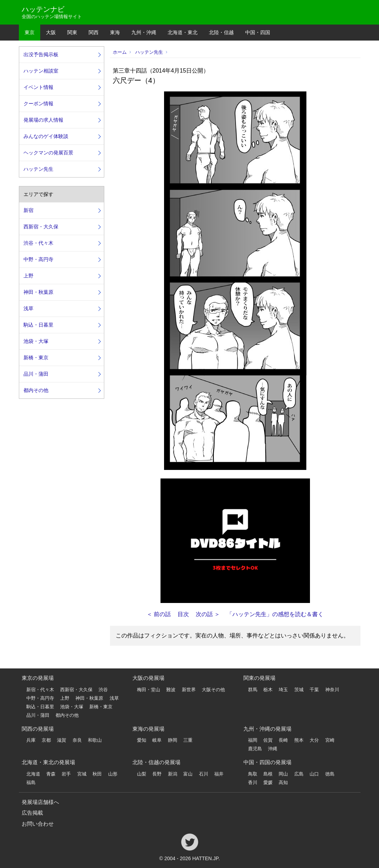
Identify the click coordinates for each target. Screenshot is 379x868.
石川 (204, 774)
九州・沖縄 (144, 32)
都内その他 (36, 390)
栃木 (268, 690)
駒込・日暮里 (38, 325)
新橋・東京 (36, 358)
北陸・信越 (221, 32)
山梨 (142, 774)
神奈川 (332, 690)
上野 (28, 276)
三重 (188, 740)
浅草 (28, 308)
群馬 (253, 690)
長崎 (283, 740)
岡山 (283, 774)
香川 (253, 782)
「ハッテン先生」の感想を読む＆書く (275, 614)
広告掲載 (32, 813)
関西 (94, 32)
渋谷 (103, 690)
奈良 (77, 740)
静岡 (173, 740)
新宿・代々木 (40, 690)
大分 (314, 740)
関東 (72, 32)
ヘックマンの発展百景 (48, 153)
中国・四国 (258, 32)
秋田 (97, 774)
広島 (299, 774)
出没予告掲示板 (41, 54)
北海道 (33, 774)
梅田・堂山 (149, 690)
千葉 (314, 690)
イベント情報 (38, 87)
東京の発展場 (38, 678)
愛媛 (268, 782)
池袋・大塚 (36, 341)
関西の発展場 (38, 729)
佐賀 (268, 740)
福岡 (253, 740)
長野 (157, 774)
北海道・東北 (183, 32)
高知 (283, 782)
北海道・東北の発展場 (48, 762)
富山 (188, 774)
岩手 (66, 774)
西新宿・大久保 (41, 227)
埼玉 (283, 690)
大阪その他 (213, 690)
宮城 (82, 774)
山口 (314, 774)
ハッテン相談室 (41, 71)
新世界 (189, 690)
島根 (268, 774)
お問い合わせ (38, 824)
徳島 (330, 774)
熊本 (299, 740)
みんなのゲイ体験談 (46, 136)
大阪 (51, 32)
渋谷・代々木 (38, 243)
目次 (183, 614)
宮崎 (330, 740)
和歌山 (95, 740)
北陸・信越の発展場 (156, 762)
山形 (113, 774)
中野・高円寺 (38, 259)
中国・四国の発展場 (267, 762)
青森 (51, 774)
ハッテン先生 (149, 52)
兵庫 (31, 740)
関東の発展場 (259, 678)
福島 (31, 782)
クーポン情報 (38, 104)
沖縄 (273, 749)
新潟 (173, 774)
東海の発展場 (148, 729)
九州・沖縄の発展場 (267, 729)
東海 (115, 32)
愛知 (142, 740)
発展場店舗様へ (40, 802)
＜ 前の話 (159, 614)
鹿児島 (255, 749)
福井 (219, 774)
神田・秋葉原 (38, 292)
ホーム (120, 52)
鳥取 (253, 774)
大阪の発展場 (148, 678)
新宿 (28, 210)
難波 (171, 690)
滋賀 (62, 740)
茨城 (299, 690)
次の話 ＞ (208, 614)
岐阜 (157, 740)
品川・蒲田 (36, 374)
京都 (46, 740)
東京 (30, 32)
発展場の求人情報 (43, 120)
